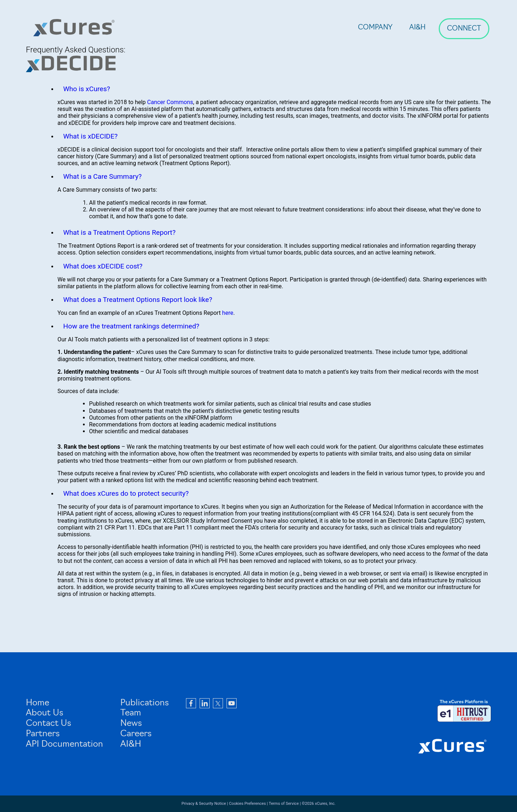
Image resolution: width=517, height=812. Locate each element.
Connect (464, 29)
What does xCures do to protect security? (126, 493)
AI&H (418, 28)
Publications (145, 703)
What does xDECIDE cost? (103, 266)
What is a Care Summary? (103, 176)
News (131, 724)
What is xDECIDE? (90, 136)
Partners (43, 734)
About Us (45, 713)
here (228, 313)
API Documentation (64, 745)
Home (38, 703)
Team (131, 713)
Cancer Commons (170, 102)
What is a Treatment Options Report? (119, 232)
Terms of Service (284, 804)
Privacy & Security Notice (204, 804)
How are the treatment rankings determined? (131, 326)
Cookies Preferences (248, 804)
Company (375, 28)
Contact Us (48, 724)
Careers (136, 734)
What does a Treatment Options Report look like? (138, 300)
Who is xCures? (87, 89)
